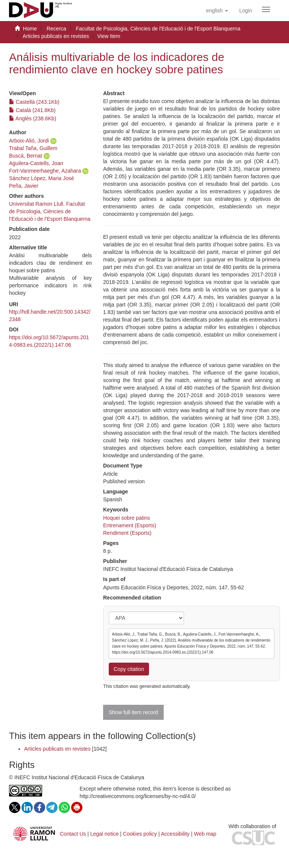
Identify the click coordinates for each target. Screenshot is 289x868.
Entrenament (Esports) (130, 525)
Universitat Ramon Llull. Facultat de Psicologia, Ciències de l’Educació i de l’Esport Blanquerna (50, 211)
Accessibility (175, 834)
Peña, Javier (24, 186)
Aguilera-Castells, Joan (36, 163)
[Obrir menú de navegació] (266, 9)
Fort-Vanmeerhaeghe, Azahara (45, 171)
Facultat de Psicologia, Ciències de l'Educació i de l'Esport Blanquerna (158, 29)
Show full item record (133, 712)
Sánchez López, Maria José (42, 178)
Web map (205, 834)
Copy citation (129, 669)
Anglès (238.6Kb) (33, 118)
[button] (217, 11)
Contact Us (73, 834)
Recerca (56, 29)
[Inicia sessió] (246, 11)
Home (30, 29)
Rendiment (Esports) (127, 533)
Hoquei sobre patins (127, 518)
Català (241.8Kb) (32, 110)
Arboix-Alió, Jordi (29, 141)
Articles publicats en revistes (56, 36)
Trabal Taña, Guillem (33, 148)
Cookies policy (140, 834)
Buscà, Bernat (26, 156)
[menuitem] (246, 11)
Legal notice (105, 834)
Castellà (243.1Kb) (34, 102)
